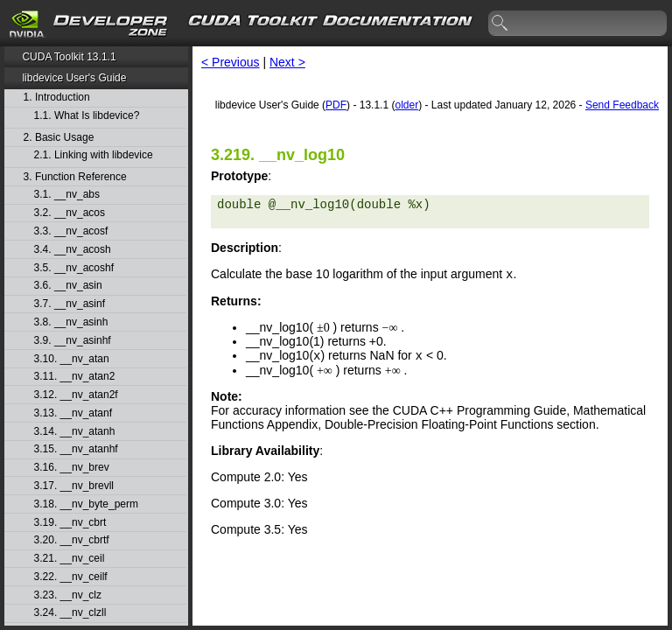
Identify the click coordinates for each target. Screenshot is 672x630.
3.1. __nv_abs (67, 195)
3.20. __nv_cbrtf (72, 540)
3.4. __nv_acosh (73, 250)
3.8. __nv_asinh (71, 322)
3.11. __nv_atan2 (75, 377)
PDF (336, 105)
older (406, 105)
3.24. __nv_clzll (70, 613)
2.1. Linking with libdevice (94, 155)
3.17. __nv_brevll (74, 486)
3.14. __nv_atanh (75, 432)
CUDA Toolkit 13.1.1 (69, 57)
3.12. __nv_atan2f (76, 395)
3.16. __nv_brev (72, 468)
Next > (287, 62)
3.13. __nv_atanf (73, 413)
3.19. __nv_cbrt (70, 523)
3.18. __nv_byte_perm (86, 504)
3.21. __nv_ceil (70, 559)
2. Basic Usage (59, 138)
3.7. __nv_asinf (70, 304)
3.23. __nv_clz (68, 595)
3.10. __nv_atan (72, 359)
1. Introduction (57, 98)
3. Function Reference (75, 177)
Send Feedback (622, 105)
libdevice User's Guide (74, 78)
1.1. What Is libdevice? (87, 116)
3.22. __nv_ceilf (71, 577)
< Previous (231, 62)
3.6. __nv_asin (68, 286)
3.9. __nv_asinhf (73, 341)
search (500, 24)
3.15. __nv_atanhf (76, 449)
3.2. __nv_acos (70, 213)
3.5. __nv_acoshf (74, 268)
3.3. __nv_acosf (71, 231)
